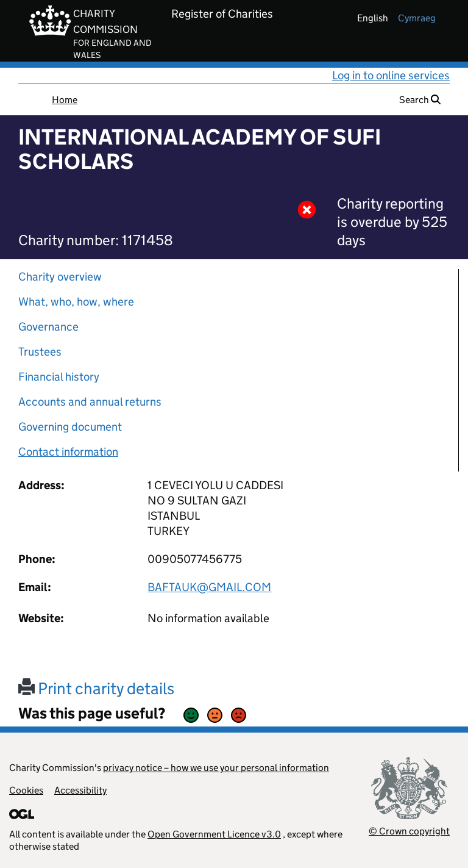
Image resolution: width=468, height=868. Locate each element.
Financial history (59, 377)
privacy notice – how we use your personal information (216, 768)
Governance (48, 327)
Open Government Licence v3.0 (214, 834)
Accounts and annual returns (90, 402)
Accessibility (80, 790)
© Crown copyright (409, 831)
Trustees (40, 352)
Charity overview (60, 277)
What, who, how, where (76, 302)
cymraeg (417, 18)
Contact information (68, 452)
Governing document (70, 427)
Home (65, 100)
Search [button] (420, 100)
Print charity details (96, 688)
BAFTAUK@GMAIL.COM (209, 587)
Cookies (26, 790)
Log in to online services (391, 75)
